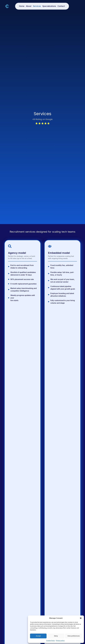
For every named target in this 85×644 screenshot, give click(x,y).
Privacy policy (60, 641)
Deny (56, 636)
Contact (61, 6)
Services (37, 6)
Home (22, 6)
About (29, 6)
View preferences (74, 636)
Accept (38, 636)
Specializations (49, 6)
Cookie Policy (50, 641)
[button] (81, 618)
